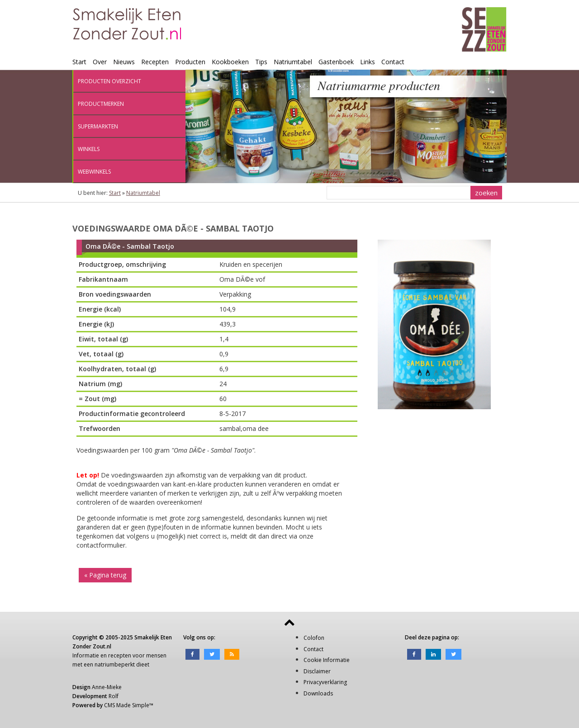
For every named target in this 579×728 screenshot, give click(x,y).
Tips (261, 62)
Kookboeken (230, 62)
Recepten (155, 62)
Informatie (86, 655)
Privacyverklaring (325, 682)
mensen (156, 655)
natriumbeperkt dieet (122, 664)
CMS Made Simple (127, 705)
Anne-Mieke (107, 687)
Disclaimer (317, 671)
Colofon (314, 638)
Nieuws (124, 62)
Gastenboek (336, 62)
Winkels (89, 149)
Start (79, 62)
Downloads (318, 693)
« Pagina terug (105, 575)
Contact (393, 62)
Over (100, 62)
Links (368, 62)
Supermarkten (98, 126)
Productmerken (101, 104)
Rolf (114, 696)
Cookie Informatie (327, 660)
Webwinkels (94, 172)
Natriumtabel (293, 62)
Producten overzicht (109, 81)
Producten (190, 62)
